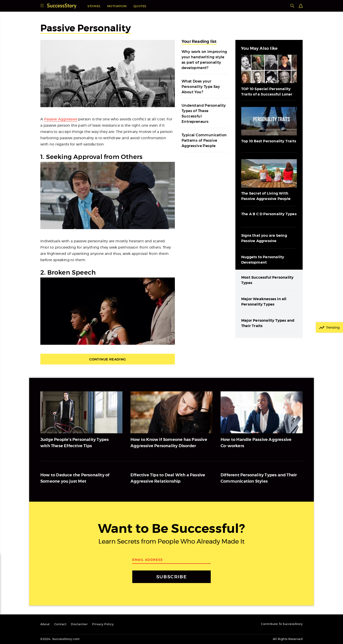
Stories (94, 6)
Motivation (117, 6)
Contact (60, 624)
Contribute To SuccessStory (282, 624)
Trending (333, 328)
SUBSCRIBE (171, 577)
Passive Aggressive (61, 119)
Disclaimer (79, 624)
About (45, 624)
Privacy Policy (103, 624)
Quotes (140, 6)
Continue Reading (107, 359)
